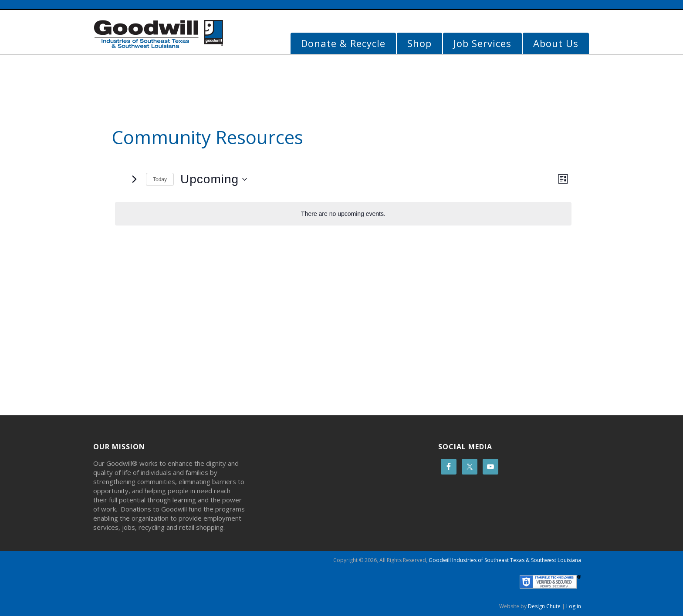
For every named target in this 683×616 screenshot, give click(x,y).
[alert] (343, 214)
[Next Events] (134, 179)
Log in (574, 606)
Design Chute (544, 606)
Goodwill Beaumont (159, 34)
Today (160, 179)
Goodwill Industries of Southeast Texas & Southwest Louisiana (505, 560)
